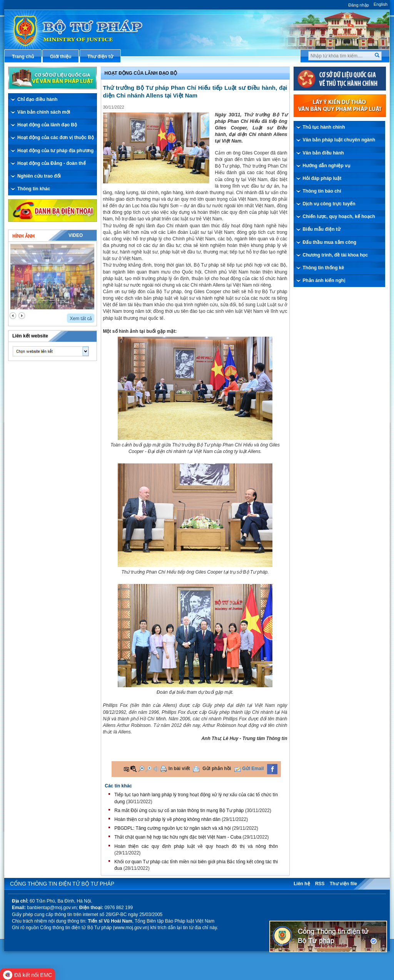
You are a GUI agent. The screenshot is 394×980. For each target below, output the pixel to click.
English (381, 4)
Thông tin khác (34, 189)
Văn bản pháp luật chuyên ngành (339, 140)
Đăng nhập (359, 5)
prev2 (13, 316)
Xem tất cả (81, 319)
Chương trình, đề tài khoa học (336, 255)
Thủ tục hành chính (324, 127)
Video (76, 235)
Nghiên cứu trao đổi (39, 176)
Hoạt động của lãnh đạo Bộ (47, 125)
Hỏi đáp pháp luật (322, 178)
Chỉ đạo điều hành (37, 99)
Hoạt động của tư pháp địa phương (55, 151)
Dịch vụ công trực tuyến (329, 204)
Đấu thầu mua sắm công (330, 242)
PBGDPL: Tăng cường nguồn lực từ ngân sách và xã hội (172, 828)
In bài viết (179, 769)
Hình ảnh (23, 236)
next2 (22, 316)
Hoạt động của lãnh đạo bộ (141, 73)
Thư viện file (343, 884)
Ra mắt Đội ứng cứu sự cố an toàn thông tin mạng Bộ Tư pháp (179, 811)
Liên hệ (302, 884)
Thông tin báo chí (322, 191)
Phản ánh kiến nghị (324, 280)
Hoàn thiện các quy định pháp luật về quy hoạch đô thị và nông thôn (196, 846)
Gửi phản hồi (217, 769)
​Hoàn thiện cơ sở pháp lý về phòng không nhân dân (167, 819)
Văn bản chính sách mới (44, 112)
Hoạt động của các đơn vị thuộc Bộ (56, 138)
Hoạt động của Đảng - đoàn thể (52, 163)
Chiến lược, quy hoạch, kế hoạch (339, 216)
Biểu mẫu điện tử (322, 229)
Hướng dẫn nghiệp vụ (326, 166)
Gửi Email (253, 769)
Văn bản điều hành (323, 153)
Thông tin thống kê (324, 268)
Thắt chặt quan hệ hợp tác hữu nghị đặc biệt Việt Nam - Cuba (178, 837)
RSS (320, 884)
